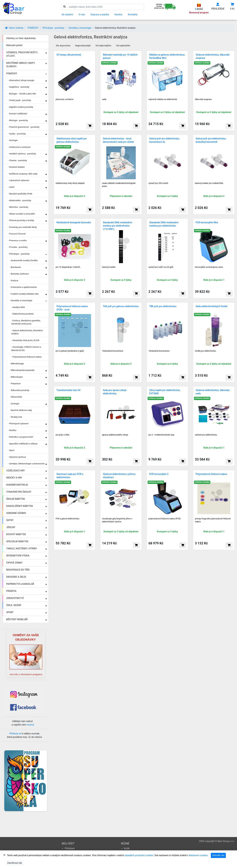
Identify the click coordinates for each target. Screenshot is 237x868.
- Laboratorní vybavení (19, 180)
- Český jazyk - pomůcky (19, 100)
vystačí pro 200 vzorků (158, 183)
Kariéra (118, 14)
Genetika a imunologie (80, 28)
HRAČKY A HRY (14, 478)
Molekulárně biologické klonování (74, 222)
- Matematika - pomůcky (20, 200)
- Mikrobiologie (17, 364)
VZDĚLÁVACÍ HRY (15, 471)
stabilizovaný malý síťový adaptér (70, 183)
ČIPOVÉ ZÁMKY (14, 563)
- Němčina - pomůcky (18, 207)
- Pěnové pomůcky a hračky (21, 220)
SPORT (10, 612)
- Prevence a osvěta (17, 240)
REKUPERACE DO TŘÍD (18, 570)
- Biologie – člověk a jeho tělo (22, 94)
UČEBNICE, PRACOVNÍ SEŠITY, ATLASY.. (22, 54)
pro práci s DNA (62, 435)
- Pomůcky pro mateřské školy (22, 227)
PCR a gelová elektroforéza (67, 519)
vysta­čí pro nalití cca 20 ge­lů (161, 267)
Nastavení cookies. (199, 855)
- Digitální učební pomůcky (21, 107)
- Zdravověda (16, 397)
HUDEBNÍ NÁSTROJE (17, 485)
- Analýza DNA (18, 307)
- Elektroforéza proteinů (22, 314)
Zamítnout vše (15, 863)
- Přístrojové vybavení (18, 424)
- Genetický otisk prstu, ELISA (25, 340)
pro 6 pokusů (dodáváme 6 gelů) (70, 351)
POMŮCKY (33, 28)
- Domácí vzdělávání (18, 114)
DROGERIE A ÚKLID (16, 577)
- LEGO (11, 187)
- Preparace (15, 383)
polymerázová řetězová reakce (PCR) (165, 519)
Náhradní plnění (14, 45)
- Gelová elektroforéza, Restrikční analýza (27, 332)
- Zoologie (14, 404)
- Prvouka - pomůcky (18, 247)
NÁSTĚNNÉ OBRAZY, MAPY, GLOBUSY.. (21, 65)
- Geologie (13, 140)
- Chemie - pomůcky (17, 160)
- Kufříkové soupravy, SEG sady (23, 174)
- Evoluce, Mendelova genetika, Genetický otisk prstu (26, 322)
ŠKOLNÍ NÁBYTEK (16, 499)
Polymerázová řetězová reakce (211, 474)
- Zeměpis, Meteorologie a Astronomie (26, 464)
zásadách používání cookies (139, 855)
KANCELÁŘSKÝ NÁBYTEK (20, 506)
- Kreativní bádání (16, 167)
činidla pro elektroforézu (205, 351)
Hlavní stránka (14, 28)
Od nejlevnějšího (103, 46)
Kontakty (133, 14)
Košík (127, 848)
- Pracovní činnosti (17, 234)
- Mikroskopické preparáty (22, 370)
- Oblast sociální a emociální (21, 214)
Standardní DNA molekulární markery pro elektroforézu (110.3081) (117, 226)
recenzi (30, 725)
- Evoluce (14, 281)
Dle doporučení (63, 46)
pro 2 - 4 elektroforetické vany (161, 435)
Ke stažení (67, 14)
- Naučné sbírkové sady (21, 410)
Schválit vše (218, 855)
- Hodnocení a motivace (19, 147)
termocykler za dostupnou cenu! (209, 267)
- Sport (11, 450)
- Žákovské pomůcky (19, 390)
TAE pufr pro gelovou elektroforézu (121, 306)
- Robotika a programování (20, 437)
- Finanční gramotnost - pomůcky (24, 127)
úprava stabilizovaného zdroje (115, 435)
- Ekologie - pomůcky (18, 120)
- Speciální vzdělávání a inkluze (23, 444)
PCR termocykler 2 (159, 474)
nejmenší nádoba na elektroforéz (163, 99)
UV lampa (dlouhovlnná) (69, 55)
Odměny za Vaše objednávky (21, 38)
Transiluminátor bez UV (68, 390)
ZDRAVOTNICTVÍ (15, 598)
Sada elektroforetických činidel (212, 306)
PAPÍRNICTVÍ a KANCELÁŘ (20, 584)
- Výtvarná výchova (17, 457)
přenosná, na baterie (65, 99)
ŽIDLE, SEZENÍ (14, 605)
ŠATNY (10, 520)
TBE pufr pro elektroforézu (163, 306)
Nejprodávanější (83, 46)
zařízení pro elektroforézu (206, 435)
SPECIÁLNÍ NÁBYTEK (17, 541)
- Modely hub (16, 417)
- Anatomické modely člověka (24, 260)
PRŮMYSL (11, 591)
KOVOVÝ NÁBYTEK (16, 534)
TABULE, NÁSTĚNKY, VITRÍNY (22, 549)
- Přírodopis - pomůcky (19, 254)
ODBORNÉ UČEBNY (16, 513)
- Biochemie (15, 267)
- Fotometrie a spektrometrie (23, 287)
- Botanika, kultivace (19, 274)
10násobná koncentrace (113, 351)
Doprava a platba (100, 14)
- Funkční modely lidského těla (24, 294)
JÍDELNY (11, 527)
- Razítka (12, 430)
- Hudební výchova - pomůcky (22, 154)
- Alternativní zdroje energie (21, 80)
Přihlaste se (15, 734)
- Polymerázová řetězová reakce (26, 357)
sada (104, 99)
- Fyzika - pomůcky (17, 134)
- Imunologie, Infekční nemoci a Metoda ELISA (26, 349)
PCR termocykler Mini (207, 222)
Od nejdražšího (123, 46)
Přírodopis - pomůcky (53, 28)
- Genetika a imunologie (21, 300)
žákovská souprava (203, 99)
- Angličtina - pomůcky (19, 87)
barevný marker (109, 267)
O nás (82, 14)
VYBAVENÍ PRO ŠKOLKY (19, 492)
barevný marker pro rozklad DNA (209, 183)
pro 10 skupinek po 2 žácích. (68, 267)
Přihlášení (70, 848)
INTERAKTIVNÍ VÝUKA (18, 556)
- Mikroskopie (16, 377)
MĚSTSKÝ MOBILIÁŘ (17, 619)
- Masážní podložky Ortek (20, 194)
